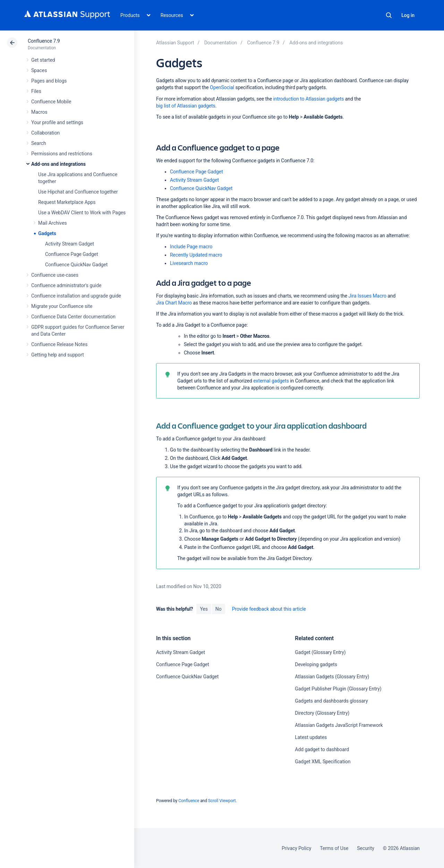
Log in (408, 15)
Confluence (189, 801)
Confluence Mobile (51, 102)
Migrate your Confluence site (62, 306)
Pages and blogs (49, 81)
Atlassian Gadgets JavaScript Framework (339, 725)
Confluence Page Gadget (72, 254)
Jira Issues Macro (368, 296)
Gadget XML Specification (323, 762)
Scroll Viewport (222, 801)
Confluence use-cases (55, 275)
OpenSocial (222, 87)
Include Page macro (191, 247)
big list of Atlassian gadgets (186, 106)
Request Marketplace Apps (67, 202)
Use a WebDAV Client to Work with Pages (82, 213)
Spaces (39, 70)
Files (36, 91)
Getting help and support (58, 355)
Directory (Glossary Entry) (322, 713)
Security (366, 848)
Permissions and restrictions (62, 154)
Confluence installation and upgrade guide (76, 296)
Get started (43, 60)
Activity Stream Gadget (70, 244)
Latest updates (311, 737)
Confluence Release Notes (59, 344)
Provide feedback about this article (269, 609)
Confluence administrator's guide (66, 285)
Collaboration (45, 133)
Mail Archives (53, 223)
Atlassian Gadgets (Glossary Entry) (332, 677)
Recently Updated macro (196, 255)
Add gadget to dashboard (322, 749)
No (219, 609)
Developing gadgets (316, 664)
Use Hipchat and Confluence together (78, 192)
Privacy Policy (296, 848)
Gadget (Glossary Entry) (320, 652)
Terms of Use (334, 848)
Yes (204, 609)
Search (389, 15)
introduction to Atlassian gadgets (309, 99)
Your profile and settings (57, 122)
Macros (39, 112)
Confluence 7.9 (44, 41)
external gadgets (271, 381)
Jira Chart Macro (174, 303)
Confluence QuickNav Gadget (76, 265)
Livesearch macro (189, 263)
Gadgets (47, 233)
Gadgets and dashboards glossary (331, 701)
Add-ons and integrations (58, 164)
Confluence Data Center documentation (73, 317)
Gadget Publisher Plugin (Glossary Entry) (338, 689)
